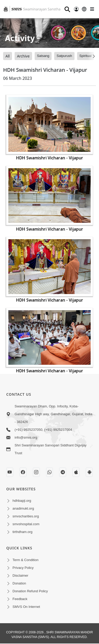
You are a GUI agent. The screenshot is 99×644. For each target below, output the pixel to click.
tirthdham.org (23, 532)
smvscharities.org (26, 516)
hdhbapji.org (22, 501)
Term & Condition (26, 560)
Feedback (20, 599)
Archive (23, 56)
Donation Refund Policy (30, 591)
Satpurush (64, 56)
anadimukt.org (23, 508)
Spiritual (86, 56)
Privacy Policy (23, 568)
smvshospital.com (26, 524)
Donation (19, 583)
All (8, 56)
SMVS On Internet (26, 607)
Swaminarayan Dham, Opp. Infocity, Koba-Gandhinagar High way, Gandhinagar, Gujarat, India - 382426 (53, 414)
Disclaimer (20, 575)
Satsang (43, 56)
